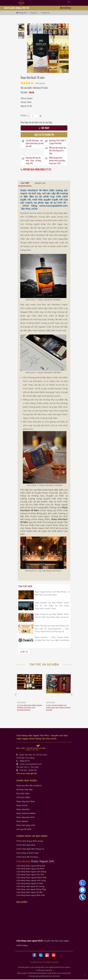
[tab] (25, 183)
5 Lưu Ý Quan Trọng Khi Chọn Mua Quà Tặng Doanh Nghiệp (58, 708)
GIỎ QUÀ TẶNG (23, 797)
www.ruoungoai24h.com (53, 206)
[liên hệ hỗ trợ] (82, 883)
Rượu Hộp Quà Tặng (26, 801)
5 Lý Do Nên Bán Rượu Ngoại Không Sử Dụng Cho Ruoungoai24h (30, 708)
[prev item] (72, 694)
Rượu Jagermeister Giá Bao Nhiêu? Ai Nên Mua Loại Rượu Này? (52, 593)
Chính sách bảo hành (26, 845)
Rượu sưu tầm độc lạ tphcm (29, 786)
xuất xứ (24, 652)
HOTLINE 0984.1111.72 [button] (16, 8)
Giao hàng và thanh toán (28, 853)
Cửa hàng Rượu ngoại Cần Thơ (30, 875)
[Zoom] (65, 70)
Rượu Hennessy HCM (26, 825)
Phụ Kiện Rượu (23, 793)
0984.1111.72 (25, 761)
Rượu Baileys (22, 821)
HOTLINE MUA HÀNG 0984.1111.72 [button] (36, 169)
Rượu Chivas (22, 805)
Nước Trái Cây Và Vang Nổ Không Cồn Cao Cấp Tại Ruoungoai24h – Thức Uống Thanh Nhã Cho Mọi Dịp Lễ (52, 629)
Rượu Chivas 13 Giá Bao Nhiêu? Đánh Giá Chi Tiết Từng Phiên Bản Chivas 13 (52, 616)
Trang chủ (22, 13)
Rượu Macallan (23, 809)
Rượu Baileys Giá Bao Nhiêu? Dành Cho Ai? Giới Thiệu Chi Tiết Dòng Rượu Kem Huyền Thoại (52, 606)
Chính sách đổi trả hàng (27, 857)
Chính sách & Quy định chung (30, 841)
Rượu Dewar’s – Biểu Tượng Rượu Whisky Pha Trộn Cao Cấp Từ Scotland (52, 639)
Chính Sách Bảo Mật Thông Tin (30, 849)
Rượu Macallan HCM (25, 817)
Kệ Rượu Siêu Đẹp (25, 789)
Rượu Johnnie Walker (26, 813)
